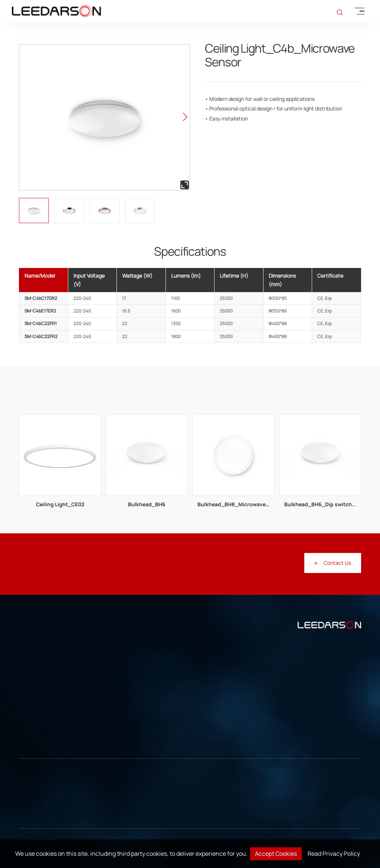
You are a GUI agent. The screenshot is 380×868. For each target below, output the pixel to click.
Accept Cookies (276, 854)
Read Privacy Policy (334, 854)
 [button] (185, 117)
